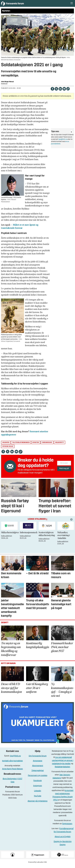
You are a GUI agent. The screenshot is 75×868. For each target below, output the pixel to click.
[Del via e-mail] (64, 92)
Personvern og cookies (38, 779)
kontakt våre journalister (12, 764)
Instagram (38, 789)
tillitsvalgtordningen (21, 445)
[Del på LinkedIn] (60, 92)
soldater (6, 445)
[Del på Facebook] (52, 92)
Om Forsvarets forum (38, 759)
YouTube (38, 799)
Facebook (38, 784)
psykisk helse (8, 449)
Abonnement (38, 769)
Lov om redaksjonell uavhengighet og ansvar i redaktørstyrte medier (63, 763)
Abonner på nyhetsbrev (38, 804)
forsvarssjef (47, 445)
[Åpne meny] (72, 5)
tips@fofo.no (63, 142)
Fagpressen (67, 827)
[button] (72, 522)
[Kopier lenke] (68, 92)
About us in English (63, 840)
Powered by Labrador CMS (37, 865)
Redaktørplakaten (62, 770)
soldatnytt (60, 445)
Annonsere (38, 764)
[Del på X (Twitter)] (56, 92)
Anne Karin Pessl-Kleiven (12, 772)
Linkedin (38, 794)
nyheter (36, 445)
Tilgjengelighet (38, 774)
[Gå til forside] (19, 5)
